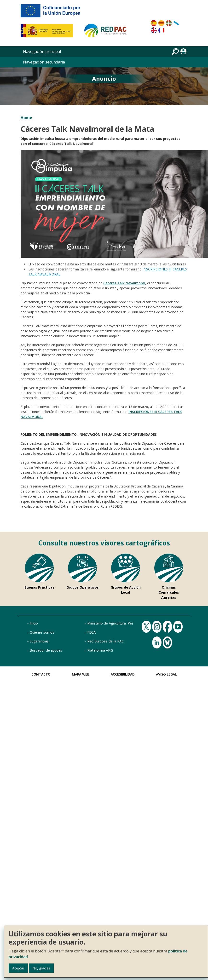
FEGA (91, 632)
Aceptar (18, 968)
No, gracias (41, 968)
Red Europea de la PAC (105, 641)
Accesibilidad (123, 674)
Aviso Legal (166, 674)
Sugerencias (39, 641)
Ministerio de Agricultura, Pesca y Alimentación (124, 623)
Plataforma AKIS (100, 650)
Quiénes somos (42, 632)
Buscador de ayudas (46, 650)
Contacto (41, 674)
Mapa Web (81, 674)
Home (26, 118)
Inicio (34, 623)
